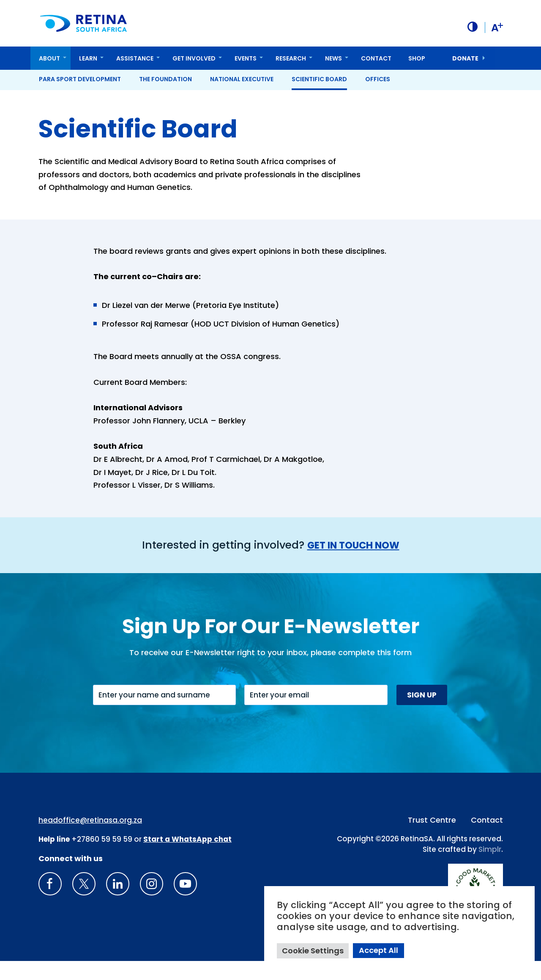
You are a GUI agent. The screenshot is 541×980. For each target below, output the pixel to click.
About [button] (49, 58)
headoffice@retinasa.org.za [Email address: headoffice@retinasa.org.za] (90, 839)
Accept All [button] (378, 950)
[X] (84, 903)
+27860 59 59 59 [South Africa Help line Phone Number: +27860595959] (102, 859)
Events (246, 58)
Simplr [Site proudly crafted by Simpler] (490, 869)
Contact (376, 58)
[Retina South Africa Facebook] (50, 903)
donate (465, 58)
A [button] (496, 27)
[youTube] (185, 903)
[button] (471, 27)
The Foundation (165, 79)
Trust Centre (432, 839)
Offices (378, 79)
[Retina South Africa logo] (85, 23)
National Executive (242, 79)
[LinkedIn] (118, 903)
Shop (417, 58)
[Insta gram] (152, 903)
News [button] (333, 58)
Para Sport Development (80, 79)
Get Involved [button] (194, 58)
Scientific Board (319, 79)
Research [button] (291, 58)
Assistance (135, 58)
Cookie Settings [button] (313, 951)
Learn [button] (88, 58)
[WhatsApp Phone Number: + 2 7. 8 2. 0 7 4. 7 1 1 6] (187, 859)
